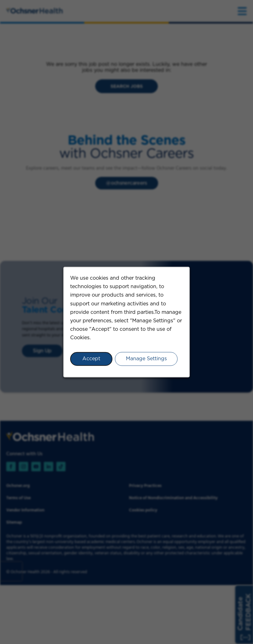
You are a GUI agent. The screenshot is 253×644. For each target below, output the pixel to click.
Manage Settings (146, 359)
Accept (91, 359)
